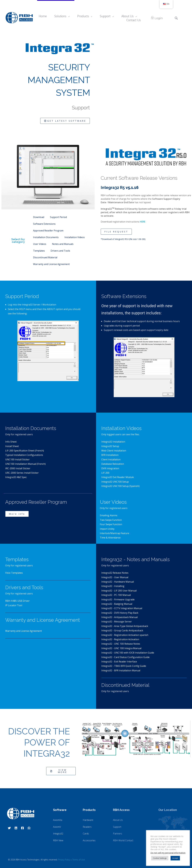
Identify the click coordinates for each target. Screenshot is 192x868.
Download (39, 217)
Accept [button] (175, 858)
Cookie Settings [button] (160, 858)
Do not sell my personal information (168, 853)
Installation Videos (75, 237)
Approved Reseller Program (48, 231)
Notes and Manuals (63, 244)
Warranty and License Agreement (51, 264)
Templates (39, 251)
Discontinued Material (45, 257)
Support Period (58, 217)
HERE (143, 222)
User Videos (40, 244)
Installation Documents (46, 237)
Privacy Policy (64, 860)
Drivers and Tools (60, 251)
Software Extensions (44, 224)
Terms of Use (79, 860)
